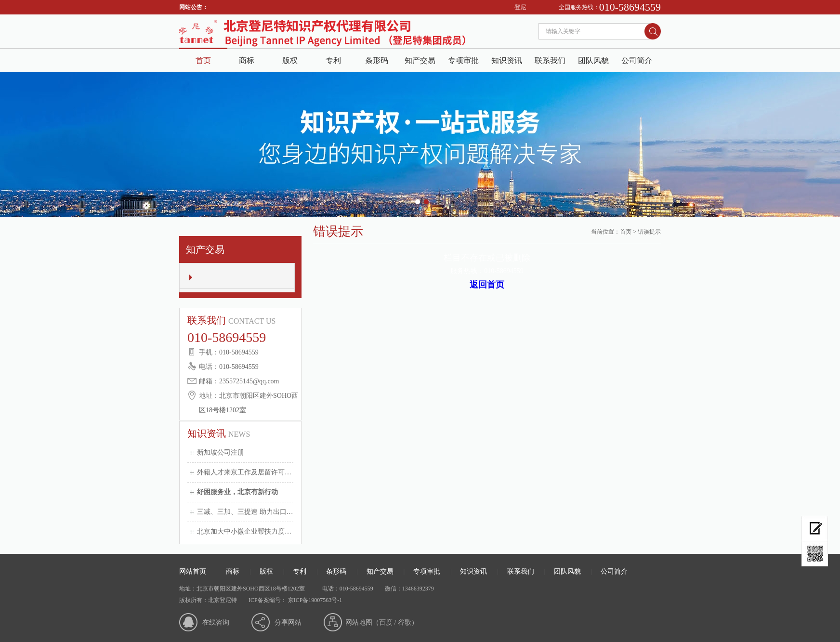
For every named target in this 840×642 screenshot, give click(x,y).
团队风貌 (593, 60)
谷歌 (405, 622)
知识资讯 (507, 60)
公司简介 (637, 60)
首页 (203, 60)
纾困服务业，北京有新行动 (237, 492)
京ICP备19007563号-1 (315, 600)
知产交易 (420, 60)
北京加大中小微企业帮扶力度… (244, 531)
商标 (247, 60)
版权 (290, 60)
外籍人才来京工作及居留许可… (244, 472)
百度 (386, 622)
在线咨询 (216, 622)
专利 (333, 60)
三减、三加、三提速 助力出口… (245, 512)
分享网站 (288, 622)
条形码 (377, 60)
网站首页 (193, 571)
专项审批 (463, 60)
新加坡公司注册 (221, 452)
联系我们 (550, 60)
